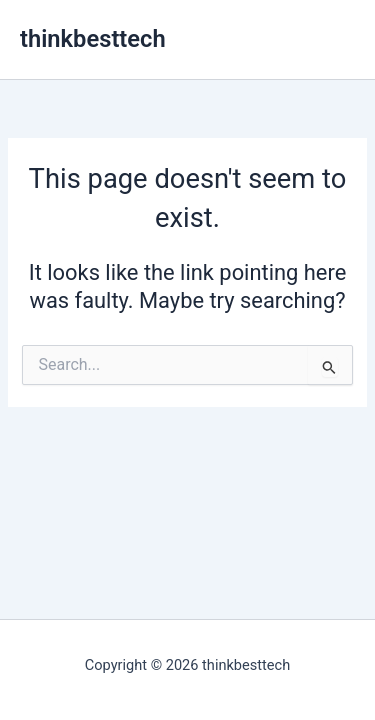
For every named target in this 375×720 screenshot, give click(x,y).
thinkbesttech (93, 39)
